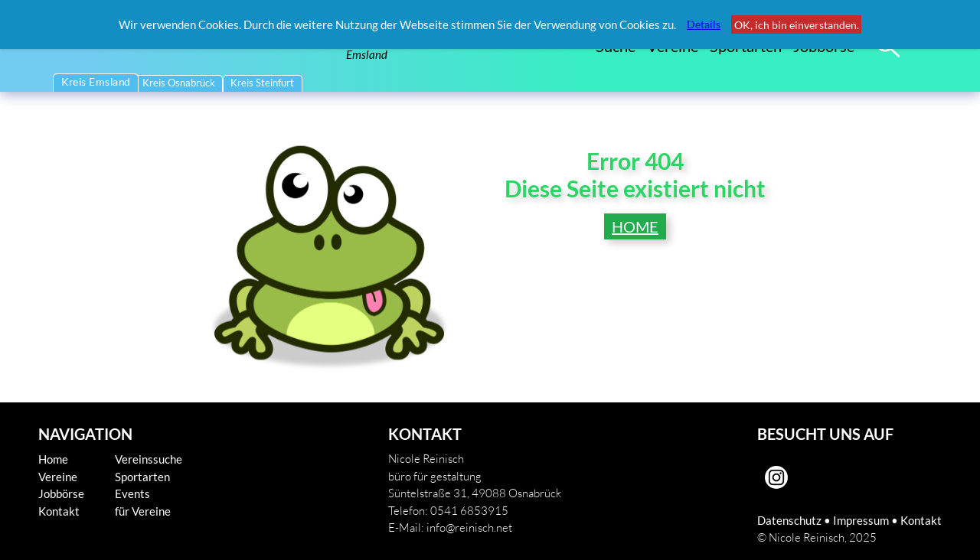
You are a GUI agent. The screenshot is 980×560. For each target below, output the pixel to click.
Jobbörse (61, 493)
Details (704, 24)
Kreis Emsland (96, 82)
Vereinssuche (149, 459)
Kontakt (59, 511)
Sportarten (142, 477)
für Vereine (143, 511)
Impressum (861, 520)
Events (132, 493)
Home (53, 459)
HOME (635, 226)
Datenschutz (789, 520)
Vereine (58, 477)
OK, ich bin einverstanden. (797, 25)
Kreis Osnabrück (179, 83)
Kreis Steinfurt (262, 83)
